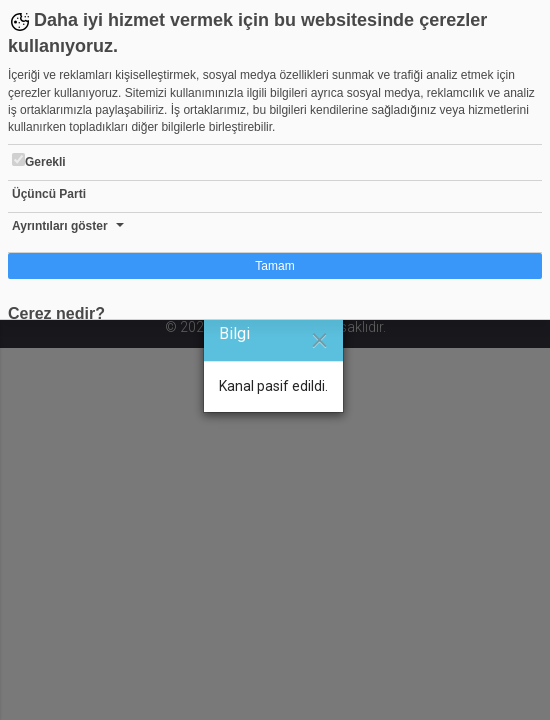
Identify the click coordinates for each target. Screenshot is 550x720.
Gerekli (39, 161)
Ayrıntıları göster (60, 226)
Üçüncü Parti (49, 194)
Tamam (274, 266)
